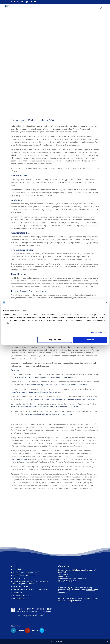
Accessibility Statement (22, 595)
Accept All (90, 340)
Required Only (55, 340)
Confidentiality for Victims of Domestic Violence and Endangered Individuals (31, 582)
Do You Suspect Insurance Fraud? (26, 572)
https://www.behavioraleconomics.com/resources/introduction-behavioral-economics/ (44, 407)
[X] (31, 2)
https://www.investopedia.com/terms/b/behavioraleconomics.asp (36, 392)
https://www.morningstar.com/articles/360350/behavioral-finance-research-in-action (44, 377)
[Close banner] (106, 302)
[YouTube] (35, 2)
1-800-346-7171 (70, 581)
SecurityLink (17, 592)
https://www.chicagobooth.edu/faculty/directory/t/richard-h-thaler (47, 414)
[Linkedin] (27, 2)
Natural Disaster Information (24, 575)
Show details (97, 332)
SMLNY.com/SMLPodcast (20, 459)
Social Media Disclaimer (22, 586)
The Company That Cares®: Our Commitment (31, 589)
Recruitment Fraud (20, 598)
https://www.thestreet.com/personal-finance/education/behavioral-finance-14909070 (62, 399)
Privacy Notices (19, 578)
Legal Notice (18, 569)
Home (15, 566)
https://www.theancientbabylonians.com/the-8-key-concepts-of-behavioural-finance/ (54, 385)
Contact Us (90, 590)
